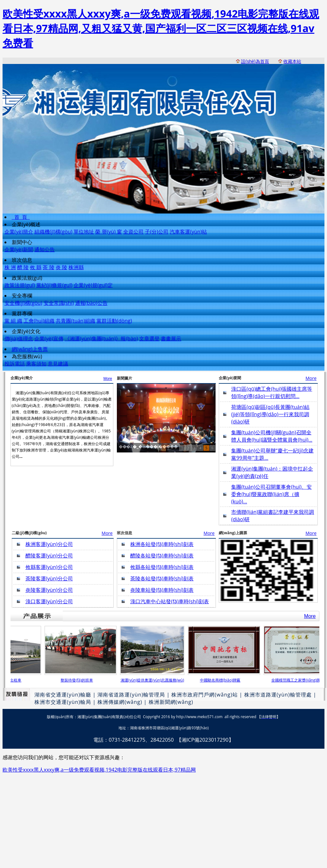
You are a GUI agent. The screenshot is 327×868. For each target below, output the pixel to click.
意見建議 (58, 364)
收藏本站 (292, 61)
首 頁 (21, 217)
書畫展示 (171, 339)
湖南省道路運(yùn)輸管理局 (131, 695)
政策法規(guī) (27, 278)
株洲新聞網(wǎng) (171, 702)
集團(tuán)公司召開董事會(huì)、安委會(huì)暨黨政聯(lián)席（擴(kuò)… (271, 494)
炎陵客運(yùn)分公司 (49, 590)
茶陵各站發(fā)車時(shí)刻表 (162, 578)
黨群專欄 (22, 313)
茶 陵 (48, 267)
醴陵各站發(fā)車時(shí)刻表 (162, 556)
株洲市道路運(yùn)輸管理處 (278, 695)
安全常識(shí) (59, 303)
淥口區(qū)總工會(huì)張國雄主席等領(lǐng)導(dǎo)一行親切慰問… (272, 392)
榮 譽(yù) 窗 (109, 232)
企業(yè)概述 (26, 224)
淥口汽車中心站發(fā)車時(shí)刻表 (170, 601)
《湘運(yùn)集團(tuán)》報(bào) (101, 339)
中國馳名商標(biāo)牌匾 (222, 680)
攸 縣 (36, 267)
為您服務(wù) (27, 356)
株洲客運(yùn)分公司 (49, 544)
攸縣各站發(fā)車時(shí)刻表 (162, 567)
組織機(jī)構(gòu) (53, 232)
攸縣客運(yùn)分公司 (49, 567)
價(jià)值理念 (19, 339)
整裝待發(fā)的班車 (79, 680)
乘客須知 (36, 364)
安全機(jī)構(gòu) (23, 303)
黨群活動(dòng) (114, 321)
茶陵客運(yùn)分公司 (49, 578)
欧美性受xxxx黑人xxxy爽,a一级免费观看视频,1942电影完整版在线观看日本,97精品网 (99, 770)
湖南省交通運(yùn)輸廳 (63, 695)
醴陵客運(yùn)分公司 (49, 556)
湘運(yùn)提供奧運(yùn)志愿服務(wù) (155, 680)
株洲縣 (76, 267)
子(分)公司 (156, 232)
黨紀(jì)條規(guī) (54, 285)
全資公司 (133, 232)
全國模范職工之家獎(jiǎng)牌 (298, 680)
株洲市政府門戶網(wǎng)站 (204, 695)
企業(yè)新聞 (19, 249)
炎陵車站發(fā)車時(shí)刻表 (162, 590)
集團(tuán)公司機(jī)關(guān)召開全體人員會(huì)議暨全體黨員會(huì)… (272, 436)
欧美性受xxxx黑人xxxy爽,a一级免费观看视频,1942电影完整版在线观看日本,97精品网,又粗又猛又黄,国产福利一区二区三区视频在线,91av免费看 (161, 28)
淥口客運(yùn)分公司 (49, 601)
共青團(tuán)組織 (75, 321)
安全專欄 (22, 296)
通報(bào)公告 (91, 303)
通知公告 (45, 249)
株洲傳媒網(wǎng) (120, 702)
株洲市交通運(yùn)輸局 (63, 702)
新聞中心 (22, 242)
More (108, 379)
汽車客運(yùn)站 (188, 232)
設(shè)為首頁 (255, 61)
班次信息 (22, 260)
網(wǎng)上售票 (30, 349)
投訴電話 (15, 364)
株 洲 (10, 267)
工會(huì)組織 (39, 321)
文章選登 (149, 339)
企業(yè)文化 (26, 331)
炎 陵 (61, 267)
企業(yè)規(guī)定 (93, 285)
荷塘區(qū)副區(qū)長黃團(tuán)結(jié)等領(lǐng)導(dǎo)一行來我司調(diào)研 (270, 414)
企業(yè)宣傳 (49, 339)
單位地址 (84, 232)
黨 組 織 (13, 321)
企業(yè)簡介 (19, 232)
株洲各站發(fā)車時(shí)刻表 (162, 544)
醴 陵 (23, 267)
